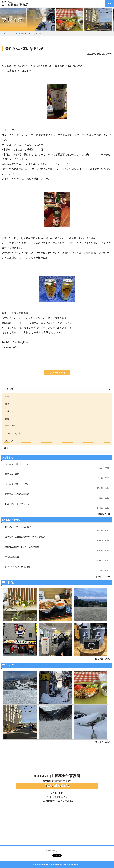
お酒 (6, 404)
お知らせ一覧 (104, 514)
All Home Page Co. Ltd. (72, 864)
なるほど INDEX (103, 577)
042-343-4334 (57, 786)
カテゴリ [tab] (9, 389)
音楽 (6, 419)
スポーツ (8, 411)
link (63, 851)
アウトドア (9, 426)
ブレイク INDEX (103, 742)
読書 (6, 397)
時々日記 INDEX (103, 659)
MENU (109, 4)
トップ (5, 34)
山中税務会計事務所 (57, 776)
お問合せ (47, 781)
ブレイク (14, 34)
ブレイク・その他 (13, 433)
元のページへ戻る (57, 373)
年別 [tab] (6, 448)
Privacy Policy (51, 851)
